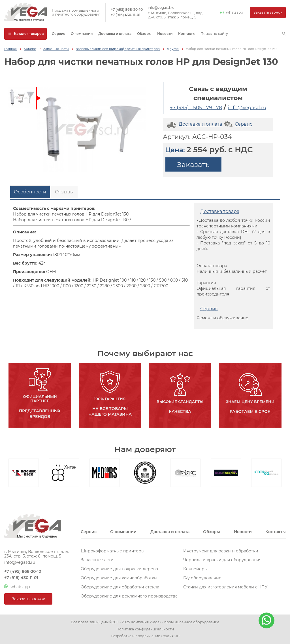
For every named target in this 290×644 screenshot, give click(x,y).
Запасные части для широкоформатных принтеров (118, 49)
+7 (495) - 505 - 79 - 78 (196, 107)
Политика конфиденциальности (145, 629)
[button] (284, 34)
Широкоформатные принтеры (113, 551)
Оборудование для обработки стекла (120, 587)
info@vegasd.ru (161, 8)
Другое (173, 49)
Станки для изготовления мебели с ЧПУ (225, 587)
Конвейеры (195, 569)
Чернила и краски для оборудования (222, 560)
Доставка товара (220, 211)
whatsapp (230, 12)
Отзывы (64, 192)
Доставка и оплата (115, 34)
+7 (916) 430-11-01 (126, 15)
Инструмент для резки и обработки (221, 551)
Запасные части (56, 49)
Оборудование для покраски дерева (119, 569)
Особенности (30, 192)
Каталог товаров (25, 34)
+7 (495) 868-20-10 (127, 10)
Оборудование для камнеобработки (119, 578)
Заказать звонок (268, 12)
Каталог (30, 49)
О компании (82, 34)
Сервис (58, 34)
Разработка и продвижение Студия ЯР (145, 636)
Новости (165, 34)
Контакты (187, 34)
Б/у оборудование (202, 578)
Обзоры (144, 34)
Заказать (193, 164)
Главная (10, 49)
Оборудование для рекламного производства (129, 596)
